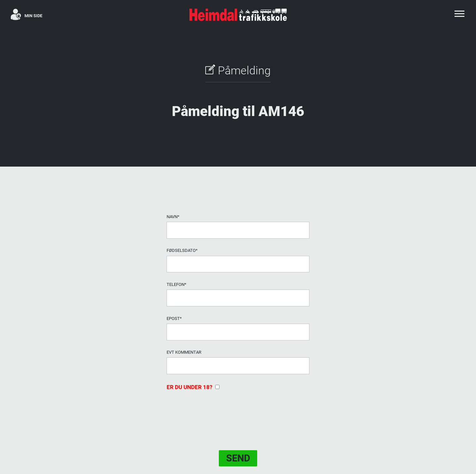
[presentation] (217, 412)
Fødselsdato (182, 250)
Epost (174, 318)
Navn (173, 217)
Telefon (177, 284)
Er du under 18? (193, 387)
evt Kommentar (184, 352)
